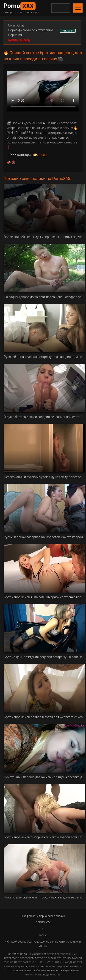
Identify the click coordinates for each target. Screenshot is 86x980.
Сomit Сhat (16, 25)
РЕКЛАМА (68, 31)
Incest (43, 155)
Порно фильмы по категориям (31, 30)
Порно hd (15, 35)
